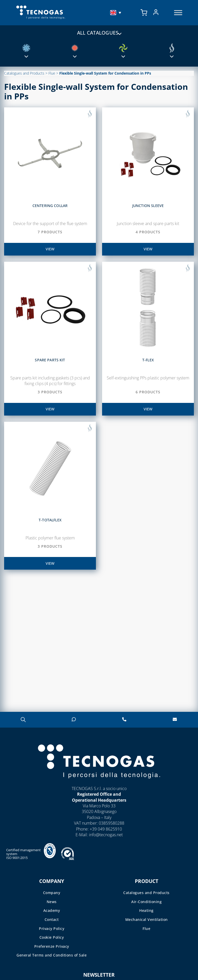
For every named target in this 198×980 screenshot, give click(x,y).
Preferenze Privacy (52, 946)
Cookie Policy (52, 937)
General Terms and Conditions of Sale (52, 955)
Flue (52, 73)
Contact (52, 919)
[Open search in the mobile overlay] (23, 719)
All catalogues (99, 33)
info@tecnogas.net (106, 835)
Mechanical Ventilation (147, 919)
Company (52, 893)
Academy (52, 910)
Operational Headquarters (99, 800)
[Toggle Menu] (178, 13)
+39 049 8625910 (106, 829)
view (50, 249)
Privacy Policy (52, 929)
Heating (146, 910)
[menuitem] (116, 13)
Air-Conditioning (146, 902)
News (52, 902)
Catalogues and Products (24, 73)
